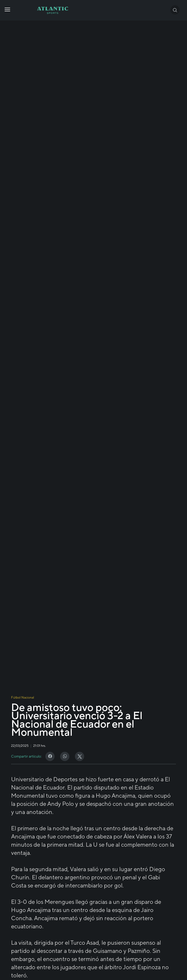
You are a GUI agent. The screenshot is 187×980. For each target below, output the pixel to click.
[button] (175, 10)
